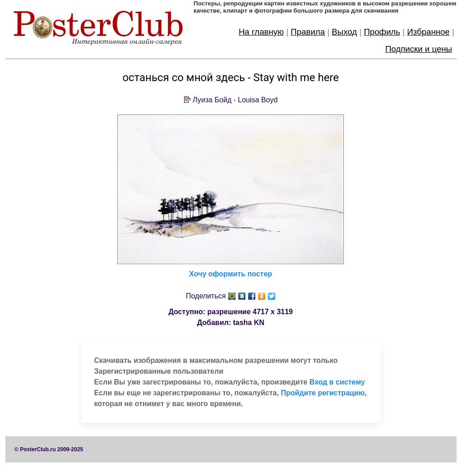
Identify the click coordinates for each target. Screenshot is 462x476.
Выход (344, 32)
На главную (261, 32)
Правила (308, 32)
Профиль (382, 32)
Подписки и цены (419, 49)
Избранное (428, 32)
